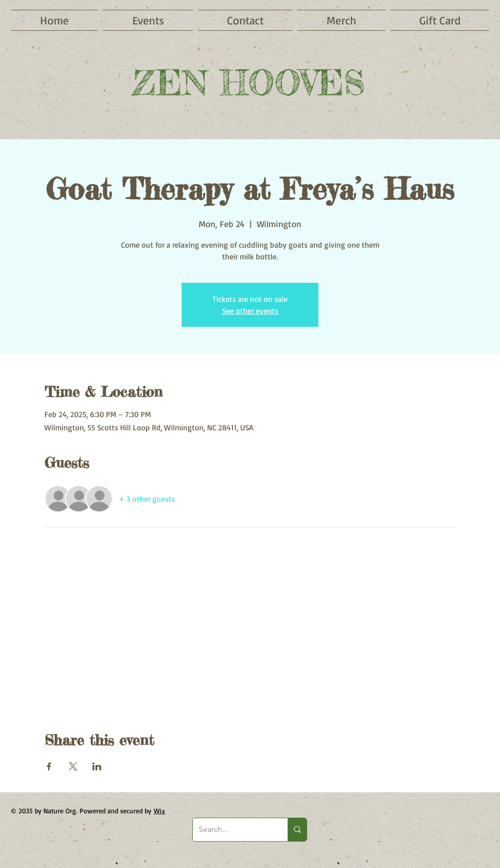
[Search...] (233, 830)
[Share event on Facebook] (49, 766)
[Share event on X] (73, 766)
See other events (250, 311)
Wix (159, 811)
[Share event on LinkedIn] (97, 766)
